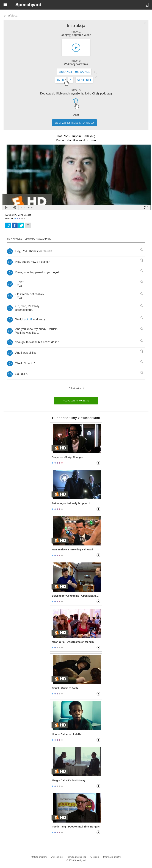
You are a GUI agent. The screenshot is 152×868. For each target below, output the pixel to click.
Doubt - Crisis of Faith (65, 688)
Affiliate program (39, 857)
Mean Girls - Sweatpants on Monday (73, 642)
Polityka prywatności (77, 857)
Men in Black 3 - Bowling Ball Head (73, 550)
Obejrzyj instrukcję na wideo (74, 123)
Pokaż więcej (76, 388)
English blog (57, 857)
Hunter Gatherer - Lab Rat (67, 734)
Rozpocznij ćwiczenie (76, 401)
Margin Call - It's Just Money (69, 780)
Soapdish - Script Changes (68, 457)
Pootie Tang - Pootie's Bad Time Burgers (76, 827)
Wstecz (13, 15)
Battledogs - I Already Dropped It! (72, 503)
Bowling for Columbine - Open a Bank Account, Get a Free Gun (76, 596)
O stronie (95, 857)
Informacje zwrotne (112, 857)
